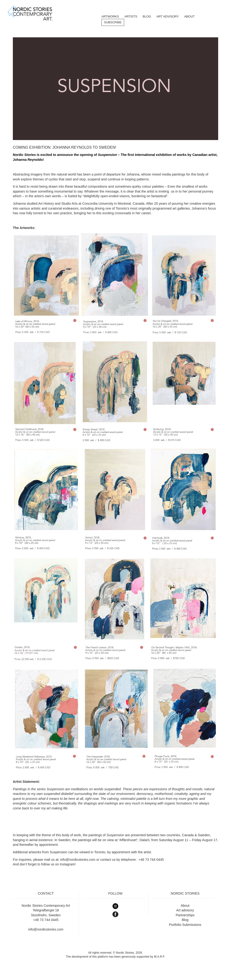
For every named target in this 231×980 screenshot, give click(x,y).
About (189, 16)
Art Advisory (168, 16)
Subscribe (113, 22)
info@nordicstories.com (78, 860)
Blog (185, 920)
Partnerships (185, 915)
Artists (131, 16)
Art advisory (185, 910)
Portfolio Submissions (185, 925)
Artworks (110, 16)
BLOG (147, 16)
